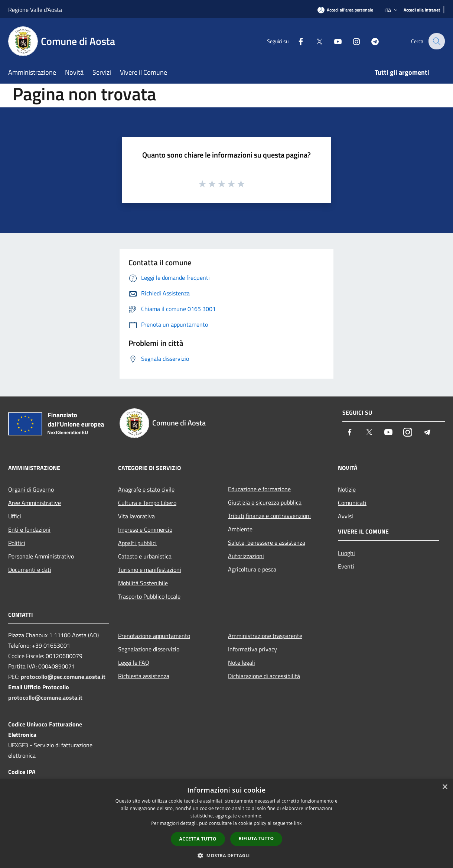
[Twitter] (314, 41)
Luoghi (346, 553)
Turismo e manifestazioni (150, 570)
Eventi (346, 566)
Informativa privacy (252, 649)
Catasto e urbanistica (145, 556)
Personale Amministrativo (41, 556)
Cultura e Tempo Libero (147, 503)
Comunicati (352, 503)
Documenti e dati (30, 570)
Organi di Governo (31, 489)
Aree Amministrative (35, 503)
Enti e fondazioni (29, 529)
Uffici (15, 516)
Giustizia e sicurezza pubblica (265, 502)
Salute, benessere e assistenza (267, 542)
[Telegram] (370, 41)
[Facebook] (296, 41)
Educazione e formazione (259, 489)
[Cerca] (436, 41)
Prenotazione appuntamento (154, 636)
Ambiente (240, 529)
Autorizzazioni (246, 556)
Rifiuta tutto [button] (256, 838)
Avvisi (346, 516)
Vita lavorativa (136, 516)
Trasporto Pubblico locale (149, 596)
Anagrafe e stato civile (146, 489)
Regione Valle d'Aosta (35, 10)
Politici (17, 543)
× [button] (445, 787)
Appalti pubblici (137, 543)
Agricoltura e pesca (252, 569)
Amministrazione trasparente (265, 636)
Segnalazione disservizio (149, 649)
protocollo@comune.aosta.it (45, 697)
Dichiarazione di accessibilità (264, 676)
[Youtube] (333, 41)
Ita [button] (392, 10)
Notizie (347, 489)
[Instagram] (351, 41)
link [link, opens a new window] (298, 823)
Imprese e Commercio (145, 529)
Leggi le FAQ (134, 663)
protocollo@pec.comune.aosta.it (63, 677)
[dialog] (226, 824)
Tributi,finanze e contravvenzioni (269, 516)
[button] (226, 855)
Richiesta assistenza (144, 676)
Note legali (242, 663)
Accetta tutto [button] (198, 839)
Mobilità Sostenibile (143, 583)
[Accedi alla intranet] (422, 10)
